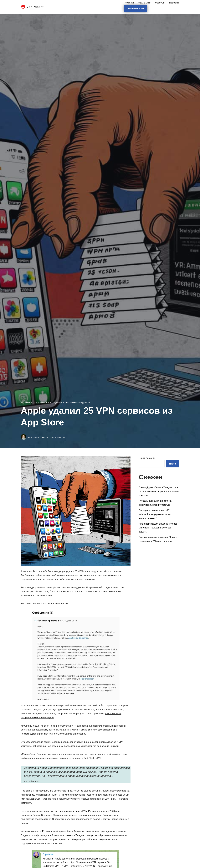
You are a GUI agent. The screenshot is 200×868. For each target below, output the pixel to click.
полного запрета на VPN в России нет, (80, 811)
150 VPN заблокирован (101, 730)
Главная (129, 3)
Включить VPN (135, 9)
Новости (174, 3)
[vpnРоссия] (33, 7)
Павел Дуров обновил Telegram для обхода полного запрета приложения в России (159, 491)
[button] (151, 3)
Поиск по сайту (147, 458)
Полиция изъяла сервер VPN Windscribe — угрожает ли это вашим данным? (155, 514)
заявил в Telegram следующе (81, 836)
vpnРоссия (44, 832)
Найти (173, 464)
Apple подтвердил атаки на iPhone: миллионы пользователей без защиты (158, 528)
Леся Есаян (33, 437)
